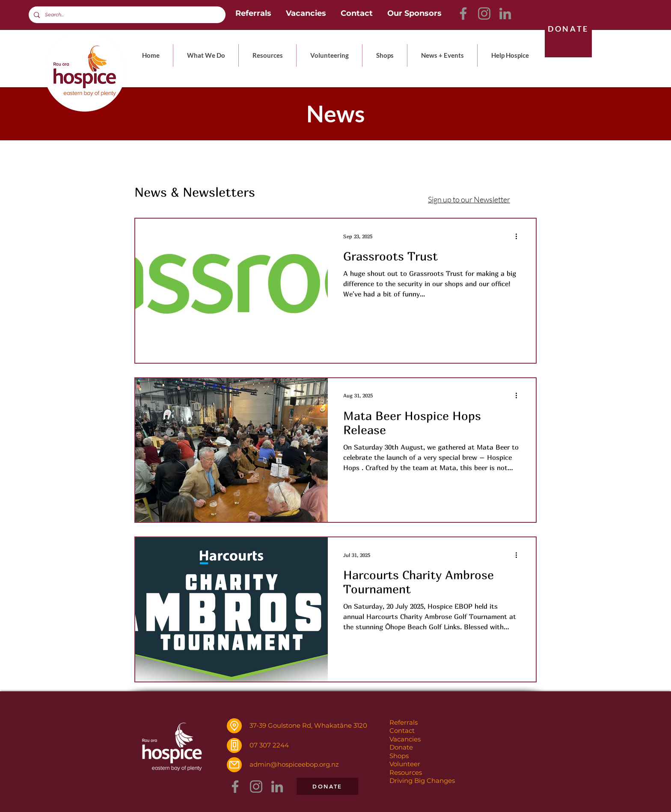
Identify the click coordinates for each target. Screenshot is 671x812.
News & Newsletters (195, 192)
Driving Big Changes (422, 781)
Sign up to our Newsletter (469, 199)
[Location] (234, 726)
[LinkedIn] (505, 13)
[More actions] (519, 236)
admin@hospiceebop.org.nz (294, 764)
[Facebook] (463, 13)
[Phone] (234, 745)
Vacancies (405, 739)
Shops (399, 756)
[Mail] (234, 765)
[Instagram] (484, 13)
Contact (402, 731)
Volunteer (405, 764)
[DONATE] (568, 29)
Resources (406, 772)
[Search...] (126, 15)
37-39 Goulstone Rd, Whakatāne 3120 (308, 725)
